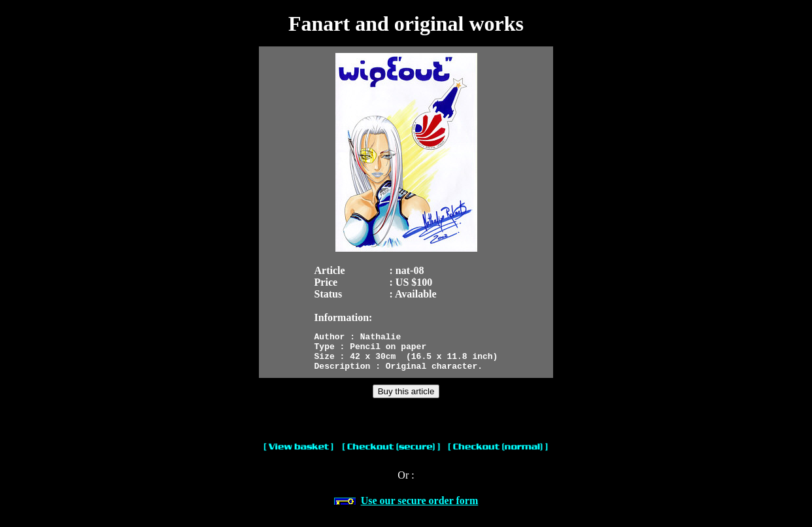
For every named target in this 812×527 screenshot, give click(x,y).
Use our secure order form (420, 508)
